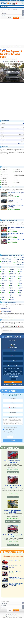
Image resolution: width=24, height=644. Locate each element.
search (16, 18)
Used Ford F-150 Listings (13, 543)
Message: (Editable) (13, 366)
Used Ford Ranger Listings (13, 519)
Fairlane (12, 287)
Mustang (21, 277)
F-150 (11, 280)
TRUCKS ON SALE (12, 546)
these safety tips (10, 385)
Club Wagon (4, 277)
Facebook (6, 62)
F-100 (11, 278)
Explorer (12, 271)
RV (20, 282)
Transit (20, 291)
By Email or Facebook (8, 429)
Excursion (3, 299)
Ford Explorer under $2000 (6, 260)
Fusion (20, 270)
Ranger (20, 280)
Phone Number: (13, 361)
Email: (13, 356)
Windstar (21, 294)
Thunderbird (21, 287)
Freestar (12, 298)
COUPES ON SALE (12, 472)
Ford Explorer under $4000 (6, 263)
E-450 (3, 289)
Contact (20, 617)
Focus (12, 296)
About (12, 617)
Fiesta (12, 289)
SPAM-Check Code (13, 376)
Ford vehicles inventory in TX (6, 312)
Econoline (3, 291)
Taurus (20, 284)
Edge (2, 294)
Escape (3, 296)
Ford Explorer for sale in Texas (6, 310)
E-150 (3, 284)
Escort (3, 298)
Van (20, 292)
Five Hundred (13, 291)
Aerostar (3, 270)
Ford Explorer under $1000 (6, 258)
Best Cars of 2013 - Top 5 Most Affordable (16, 574)
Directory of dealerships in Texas (7, 317)
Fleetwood (12, 292)
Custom (3, 282)
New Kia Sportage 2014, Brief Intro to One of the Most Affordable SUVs (16, 586)
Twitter (16, 62)
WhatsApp (11, 62)
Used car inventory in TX (5, 308)
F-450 (11, 285)
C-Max (3, 275)
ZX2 (20, 296)
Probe (20, 278)
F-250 (11, 282)
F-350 (11, 284)
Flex (11, 294)
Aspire (3, 271)
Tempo (20, 285)
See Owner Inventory (13, 348)
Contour (3, 278)
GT (20, 273)
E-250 (3, 285)
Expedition (12, 270)
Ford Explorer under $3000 (6, 261)
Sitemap (9, 617)
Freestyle (12, 299)
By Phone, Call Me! (8, 432)
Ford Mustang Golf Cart (15, 561)
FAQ (14, 617)
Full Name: (13, 351)
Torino (20, 289)
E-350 (3, 287)
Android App (5, 617)
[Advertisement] (12, 32)
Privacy (17, 617)
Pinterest (21, 62)
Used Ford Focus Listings (13, 469)
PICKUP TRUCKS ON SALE (12, 522)
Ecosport (3, 292)
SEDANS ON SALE (12, 497)
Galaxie (21, 271)
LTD (20, 275)
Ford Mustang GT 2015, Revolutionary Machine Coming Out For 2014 (15, 580)
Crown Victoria (4, 280)
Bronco (3, 273)
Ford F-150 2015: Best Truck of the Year (15, 568)
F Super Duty (13, 277)
